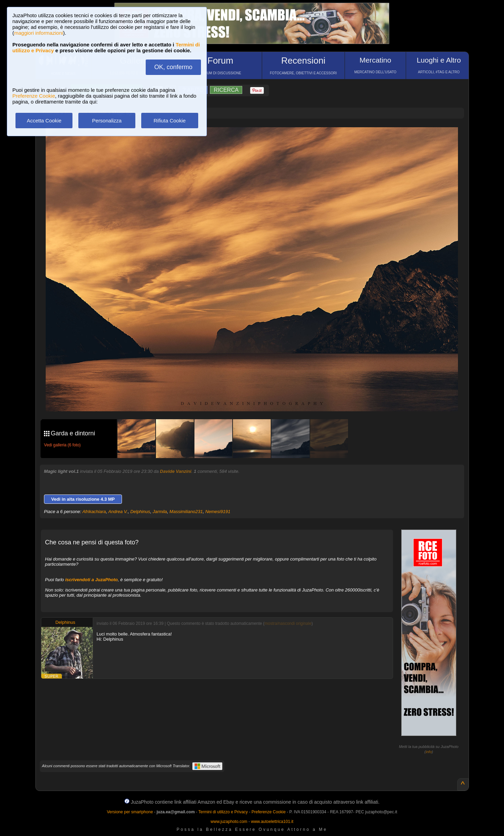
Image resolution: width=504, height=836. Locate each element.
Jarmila (160, 512)
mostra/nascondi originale (288, 623)
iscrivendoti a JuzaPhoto (92, 580)
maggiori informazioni (39, 33)
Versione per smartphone (130, 812)
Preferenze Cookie (34, 96)
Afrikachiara (94, 512)
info (429, 752)
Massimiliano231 (186, 512)
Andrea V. (118, 512)
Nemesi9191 (218, 512)
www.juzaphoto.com (229, 822)
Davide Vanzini (176, 471)
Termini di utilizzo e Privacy (223, 812)
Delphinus (140, 512)
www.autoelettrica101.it (272, 822)
